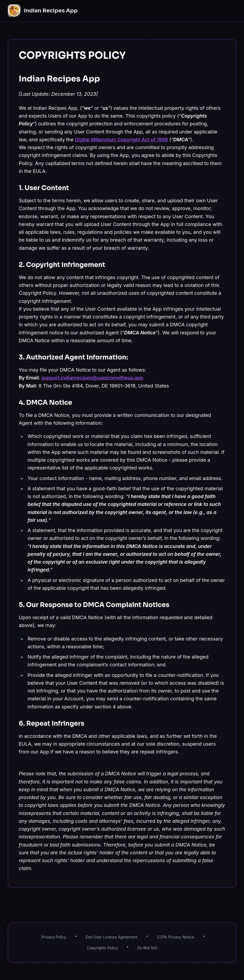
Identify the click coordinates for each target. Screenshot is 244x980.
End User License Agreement (112, 937)
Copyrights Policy (102, 948)
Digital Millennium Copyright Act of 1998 (121, 140)
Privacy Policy (54, 937)
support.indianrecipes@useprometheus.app (92, 378)
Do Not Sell (147, 948)
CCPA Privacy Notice (176, 937)
